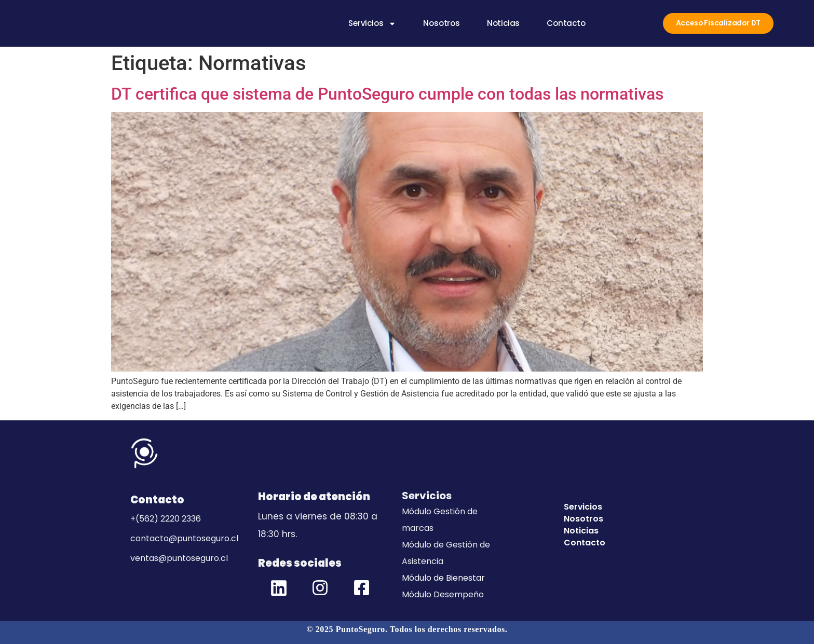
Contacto (564, 24)
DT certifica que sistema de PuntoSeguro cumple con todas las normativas (387, 94)
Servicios (370, 24)
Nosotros (440, 24)
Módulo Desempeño (443, 594)
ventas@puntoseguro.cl (179, 558)
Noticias (501, 24)
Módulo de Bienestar (443, 578)
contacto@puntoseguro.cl (184, 538)
